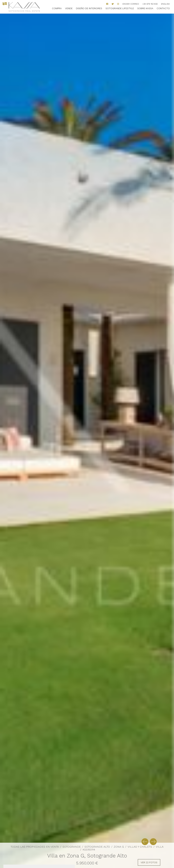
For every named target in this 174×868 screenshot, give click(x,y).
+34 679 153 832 (150, 4)
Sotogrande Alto (97, 847)
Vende (69, 8)
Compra (57, 8)
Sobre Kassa (145, 8)
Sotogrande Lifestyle (120, 8)
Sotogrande (72, 847)
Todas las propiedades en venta (35, 847)
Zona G (119, 847)
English (165, 4)
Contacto (163, 8)
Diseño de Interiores (89, 8)
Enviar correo (131, 4)
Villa (160, 847)
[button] (145, 842)
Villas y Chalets (140, 847)
